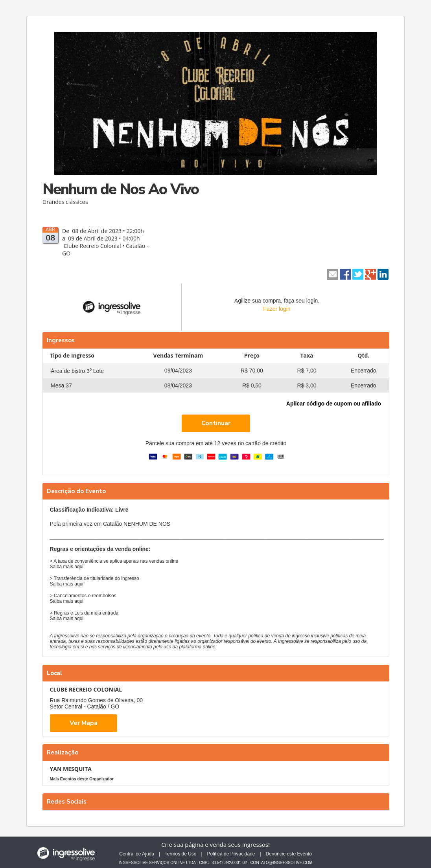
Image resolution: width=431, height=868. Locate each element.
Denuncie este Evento (288, 854)
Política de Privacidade (231, 854)
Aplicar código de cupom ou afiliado (334, 404)
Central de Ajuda (137, 854)
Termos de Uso (181, 854)
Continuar (216, 423)
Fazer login (277, 309)
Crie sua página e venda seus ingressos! (215, 844)
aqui (79, 567)
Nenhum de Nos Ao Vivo (121, 189)
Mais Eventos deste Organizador (82, 779)
